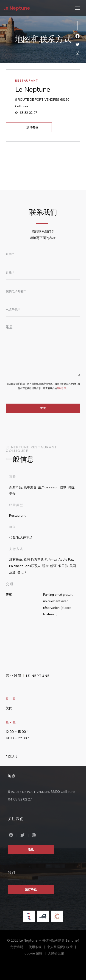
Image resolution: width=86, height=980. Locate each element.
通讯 (31, 849)
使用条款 (38, 947)
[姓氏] (43, 273)
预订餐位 (32, 127)
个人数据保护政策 (63, 947)
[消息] (43, 349)
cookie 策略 (36, 954)
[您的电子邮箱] (43, 291)
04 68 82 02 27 (26, 113)
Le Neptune (17, 8)
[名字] (43, 254)
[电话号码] (43, 310)
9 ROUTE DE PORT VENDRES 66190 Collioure (42, 103)
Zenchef (72, 940)
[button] (78, 8)
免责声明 (19, 947)
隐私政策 (61, 388)
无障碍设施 (56, 954)
